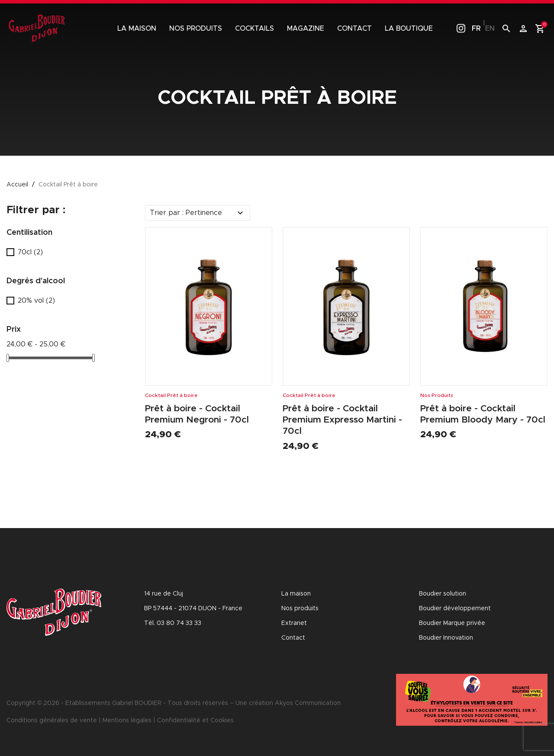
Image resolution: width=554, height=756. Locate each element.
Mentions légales (127, 721)
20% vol (36, 301)
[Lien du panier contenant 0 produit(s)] (540, 29)
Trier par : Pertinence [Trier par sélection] (198, 213)
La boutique (409, 29)
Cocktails (254, 29)
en (490, 29)
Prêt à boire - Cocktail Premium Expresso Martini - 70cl (344, 420)
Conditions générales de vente (52, 721)
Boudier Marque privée (452, 623)
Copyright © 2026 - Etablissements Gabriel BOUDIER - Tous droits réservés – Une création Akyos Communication (174, 703)
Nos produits (196, 29)
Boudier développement (455, 609)
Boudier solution (443, 594)
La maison (137, 29)
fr (476, 29)
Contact (354, 29)
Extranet (294, 623)
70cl (30, 252)
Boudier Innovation (446, 638)
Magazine (306, 29)
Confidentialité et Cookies (195, 721)
